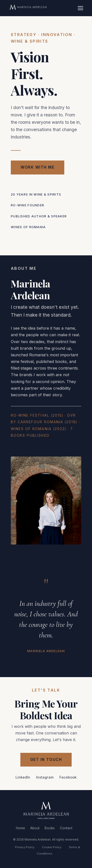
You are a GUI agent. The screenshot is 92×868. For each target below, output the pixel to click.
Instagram (45, 777)
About (35, 828)
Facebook (68, 777)
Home (20, 828)
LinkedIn (23, 777)
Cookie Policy (52, 847)
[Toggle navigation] (80, 8)
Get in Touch (46, 760)
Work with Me (38, 167)
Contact (66, 828)
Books (50, 828)
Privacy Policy (25, 847)
